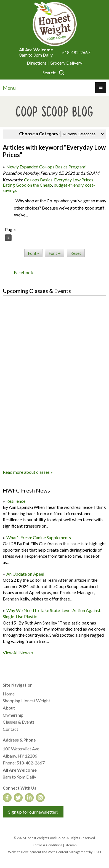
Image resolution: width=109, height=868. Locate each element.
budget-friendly (68, 185)
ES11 (98, 852)
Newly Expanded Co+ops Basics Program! (46, 167)
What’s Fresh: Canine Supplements (39, 537)
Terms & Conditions (48, 845)
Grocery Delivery (66, 63)
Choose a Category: (39, 133)
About (9, 708)
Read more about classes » (28, 472)
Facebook (23, 272)
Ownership (13, 715)
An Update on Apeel (25, 574)
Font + (55, 253)
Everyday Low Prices (74, 180)
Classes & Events (19, 722)
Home (9, 694)
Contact (10, 729)
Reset (76, 253)
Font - (33, 253)
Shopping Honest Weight (26, 701)
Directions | (38, 63)
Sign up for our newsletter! (33, 812)
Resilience (16, 501)
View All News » (18, 653)
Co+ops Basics (38, 180)
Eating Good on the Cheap (27, 185)
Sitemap (71, 845)
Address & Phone (19, 740)
